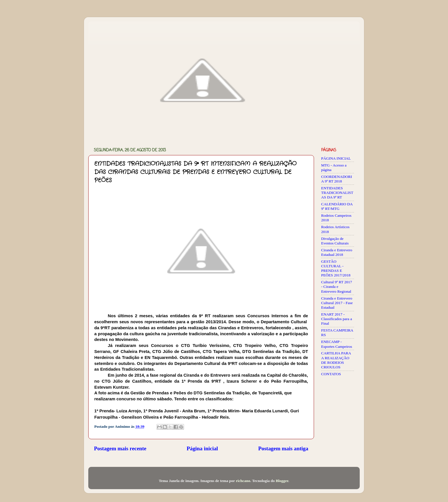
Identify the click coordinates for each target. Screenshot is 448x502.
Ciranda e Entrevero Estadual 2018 (337, 252)
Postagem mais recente (120, 448)
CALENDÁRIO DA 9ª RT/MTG (337, 206)
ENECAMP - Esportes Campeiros (337, 344)
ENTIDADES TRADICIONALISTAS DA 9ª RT (337, 193)
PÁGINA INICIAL (336, 158)
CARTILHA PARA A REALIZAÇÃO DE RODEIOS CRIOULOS (336, 360)
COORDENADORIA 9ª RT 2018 (337, 179)
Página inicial (202, 448)
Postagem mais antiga (283, 448)
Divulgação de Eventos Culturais (335, 241)
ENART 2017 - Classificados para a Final (337, 319)
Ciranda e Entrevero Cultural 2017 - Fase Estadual (337, 303)
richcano (243, 481)
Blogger (282, 481)
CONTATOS (331, 374)
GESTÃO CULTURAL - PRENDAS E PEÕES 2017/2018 (336, 268)
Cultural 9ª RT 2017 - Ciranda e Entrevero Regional (337, 287)
